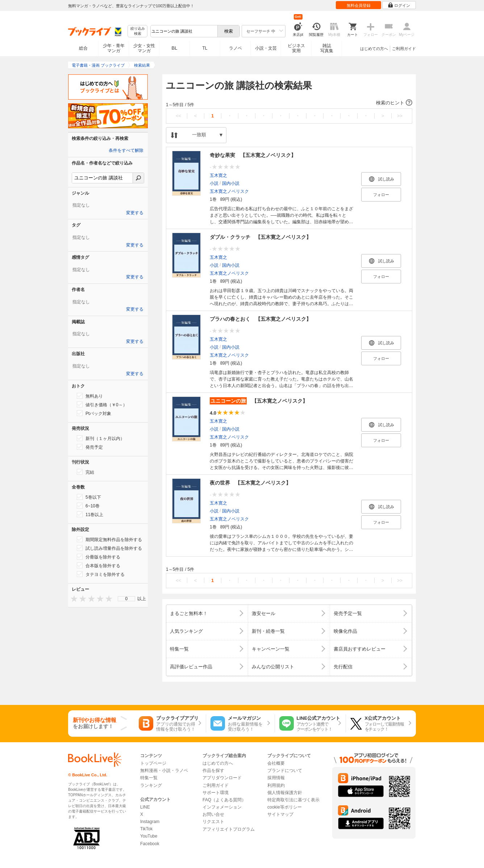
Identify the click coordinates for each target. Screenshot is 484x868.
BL (175, 48)
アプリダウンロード (222, 778)
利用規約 (276, 785)
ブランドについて (285, 771)
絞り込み (138, 31)
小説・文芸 (266, 48)
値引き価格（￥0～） (102, 404)
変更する (135, 213)
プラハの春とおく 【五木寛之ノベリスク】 (260, 319)
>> (400, 116)
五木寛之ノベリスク (229, 191)
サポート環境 (216, 793)
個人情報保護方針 (285, 793)
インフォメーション (222, 807)
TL (205, 48)
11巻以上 (90, 514)
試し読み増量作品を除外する (109, 548)
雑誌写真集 (327, 48)
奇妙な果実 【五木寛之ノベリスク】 (253, 155)
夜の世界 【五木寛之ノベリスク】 (250, 483)
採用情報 (276, 778)
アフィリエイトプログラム (229, 829)
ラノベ (235, 48)
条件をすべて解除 (126, 150)
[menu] (126, 599)
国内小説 (231, 183)
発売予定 (90, 447)
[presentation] (72, 599)
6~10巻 (88, 506)
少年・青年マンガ (114, 48)
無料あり (90, 396)
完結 (85, 472)
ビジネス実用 (296, 48)
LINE (145, 807)
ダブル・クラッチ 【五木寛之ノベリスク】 (260, 237)
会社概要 (276, 763)
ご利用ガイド (404, 49)
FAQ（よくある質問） (224, 800)
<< (178, 116)
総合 (83, 48)
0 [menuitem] (127, 599)
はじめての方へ (374, 49)
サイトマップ (280, 814)
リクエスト (213, 822)
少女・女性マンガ (144, 48)
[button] (289, 103)
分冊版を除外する (99, 557)
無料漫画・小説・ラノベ (164, 771)
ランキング (151, 785)
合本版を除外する (99, 565)
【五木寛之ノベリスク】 (259, 401)
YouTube (149, 836)
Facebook (150, 844)
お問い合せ (213, 814)
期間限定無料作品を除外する (109, 539)
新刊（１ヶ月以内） (101, 438)
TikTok (146, 829)
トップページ (153, 763)
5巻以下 (89, 497)
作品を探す (213, 771)
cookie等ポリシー (285, 807)
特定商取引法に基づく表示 (293, 800)
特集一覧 (149, 778)
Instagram (150, 822)
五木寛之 (218, 175)
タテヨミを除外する (101, 574)
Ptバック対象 (94, 413)
